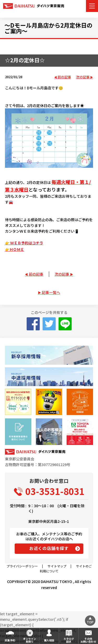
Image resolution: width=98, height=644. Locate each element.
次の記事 (83, 77)
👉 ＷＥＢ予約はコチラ (24, 243)
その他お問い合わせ (88, 640)
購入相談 (49, 640)
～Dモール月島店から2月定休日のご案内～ (48, 28)
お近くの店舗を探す (49, 548)
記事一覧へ (51, 292)
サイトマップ (57, 566)
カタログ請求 (69, 640)
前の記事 (64, 77)
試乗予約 (10, 640)
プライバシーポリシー (22, 566)
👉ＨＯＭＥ (15, 249)
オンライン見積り (30, 640)
